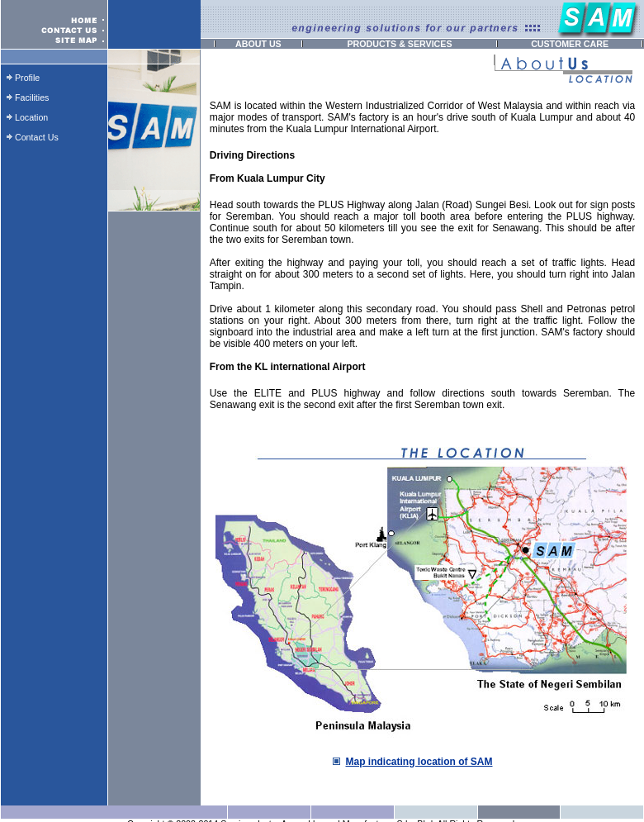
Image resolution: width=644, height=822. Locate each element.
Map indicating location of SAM (419, 762)
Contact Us (37, 137)
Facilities (32, 97)
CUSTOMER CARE (570, 44)
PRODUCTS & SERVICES (399, 44)
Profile (27, 78)
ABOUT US (258, 44)
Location (31, 117)
